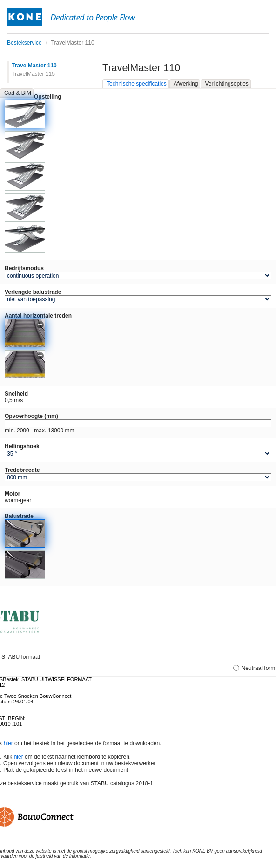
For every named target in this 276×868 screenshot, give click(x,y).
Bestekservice (24, 43)
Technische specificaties (137, 84)
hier (8, 743)
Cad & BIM (18, 93)
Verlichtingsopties (226, 84)
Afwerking (186, 84)
